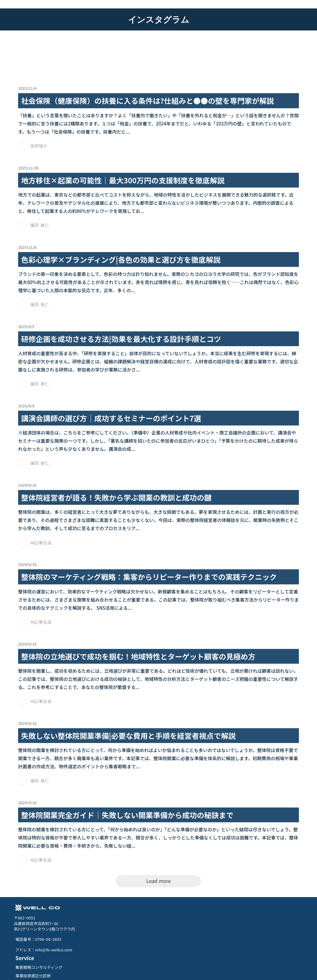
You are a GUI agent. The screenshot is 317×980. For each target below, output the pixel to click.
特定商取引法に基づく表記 (128, 969)
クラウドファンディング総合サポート (202, 955)
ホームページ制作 (183, 937)
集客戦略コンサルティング (191, 919)
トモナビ (214, 937)
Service (177, 909)
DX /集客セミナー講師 (187, 946)
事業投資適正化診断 (185, 928)
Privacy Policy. (165, 969)
